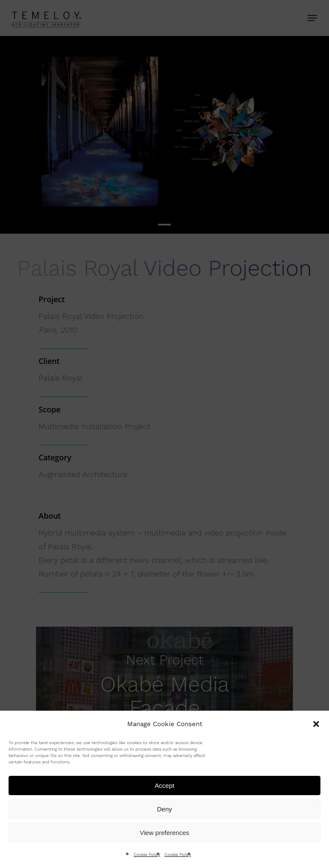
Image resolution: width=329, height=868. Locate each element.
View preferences (164, 833)
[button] (316, 724)
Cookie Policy (147, 854)
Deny (164, 809)
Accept (164, 785)
